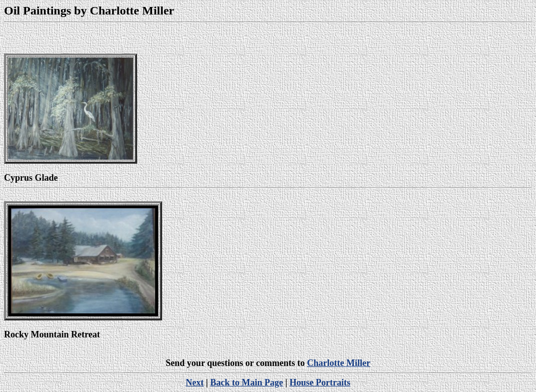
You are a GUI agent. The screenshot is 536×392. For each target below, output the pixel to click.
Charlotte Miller (338, 363)
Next (195, 382)
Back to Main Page (247, 382)
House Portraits (320, 382)
